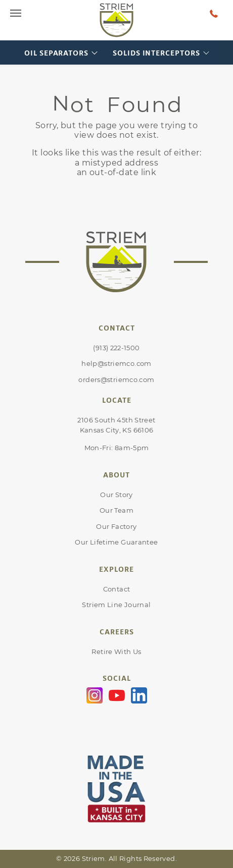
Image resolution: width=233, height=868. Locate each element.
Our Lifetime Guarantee (116, 542)
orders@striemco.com (116, 379)
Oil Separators (56, 53)
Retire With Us (116, 652)
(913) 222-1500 (116, 348)
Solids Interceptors (156, 53)
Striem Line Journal (116, 605)
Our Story (116, 495)
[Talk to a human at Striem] (214, 13)
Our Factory (116, 526)
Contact (117, 589)
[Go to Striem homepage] (117, 20)
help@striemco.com (116, 363)
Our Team (116, 510)
